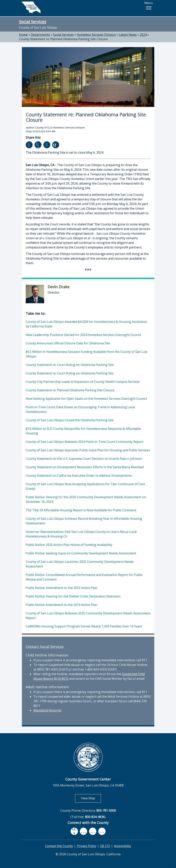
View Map (91, 798)
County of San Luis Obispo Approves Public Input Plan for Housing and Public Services (88, 450)
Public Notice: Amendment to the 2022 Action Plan (62, 588)
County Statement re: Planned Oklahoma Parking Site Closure (63, 39)
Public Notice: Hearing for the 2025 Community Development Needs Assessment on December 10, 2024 (86, 499)
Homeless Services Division (96, 35)
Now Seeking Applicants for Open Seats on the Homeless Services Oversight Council (86, 399)
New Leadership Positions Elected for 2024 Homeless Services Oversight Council (83, 335)
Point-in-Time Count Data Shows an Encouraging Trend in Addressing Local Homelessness (80, 409)
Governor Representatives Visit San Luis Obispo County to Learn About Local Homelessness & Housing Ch (81, 534)
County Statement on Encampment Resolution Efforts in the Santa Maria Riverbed (85, 467)
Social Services (33, 22)
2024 (143, 35)
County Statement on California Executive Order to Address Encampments (79, 476)
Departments (40, 35)
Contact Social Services (45, 646)
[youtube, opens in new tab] (83, 831)
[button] (149, 8)
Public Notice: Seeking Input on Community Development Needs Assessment (81, 553)
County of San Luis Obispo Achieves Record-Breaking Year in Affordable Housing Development (84, 521)
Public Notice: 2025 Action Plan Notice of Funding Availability (69, 545)
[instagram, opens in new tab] (102, 831)
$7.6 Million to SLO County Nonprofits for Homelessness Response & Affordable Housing (83, 431)
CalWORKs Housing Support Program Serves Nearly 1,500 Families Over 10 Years (84, 626)
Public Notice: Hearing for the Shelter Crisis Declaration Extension (73, 596)
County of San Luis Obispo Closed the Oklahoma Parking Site (70, 420)
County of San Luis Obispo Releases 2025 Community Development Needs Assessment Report (88, 616)
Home (23, 35)
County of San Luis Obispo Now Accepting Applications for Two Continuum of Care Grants (85, 486)
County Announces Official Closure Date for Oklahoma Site (68, 343)
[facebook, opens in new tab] (74, 831)
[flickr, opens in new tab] (93, 831)
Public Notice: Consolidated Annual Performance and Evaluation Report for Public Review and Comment (84, 577)
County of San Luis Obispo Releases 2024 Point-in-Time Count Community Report (85, 442)
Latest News (128, 35)
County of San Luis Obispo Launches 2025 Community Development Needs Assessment (80, 564)
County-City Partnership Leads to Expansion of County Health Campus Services (83, 382)
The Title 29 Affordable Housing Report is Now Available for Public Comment (81, 510)
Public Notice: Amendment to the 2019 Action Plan (62, 605)
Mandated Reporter (48, 710)
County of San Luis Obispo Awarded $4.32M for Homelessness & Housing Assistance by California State (86, 324)
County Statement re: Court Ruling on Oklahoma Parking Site (70, 365)
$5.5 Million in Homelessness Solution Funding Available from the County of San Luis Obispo (87, 354)
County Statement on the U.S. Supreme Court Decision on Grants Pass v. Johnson (84, 459)
